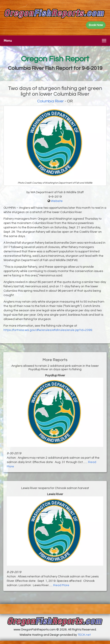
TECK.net (84, 635)
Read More (61, 585)
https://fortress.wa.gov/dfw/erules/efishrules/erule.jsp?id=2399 (48, 330)
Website (57, 201)
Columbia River (51, 101)
